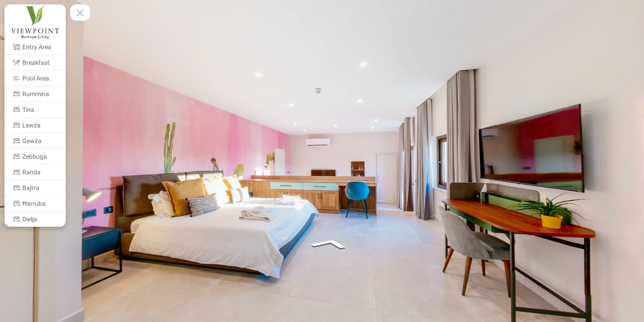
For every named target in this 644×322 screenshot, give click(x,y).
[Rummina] (35, 94)
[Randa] (35, 172)
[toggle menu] (80, 13)
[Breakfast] (35, 63)
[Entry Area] (35, 47)
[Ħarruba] (35, 203)
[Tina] (35, 110)
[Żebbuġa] (35, 157)
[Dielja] (35, 219)
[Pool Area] (35, 78)
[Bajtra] (35, 188)
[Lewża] (35, 125)
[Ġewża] (35, 141)
